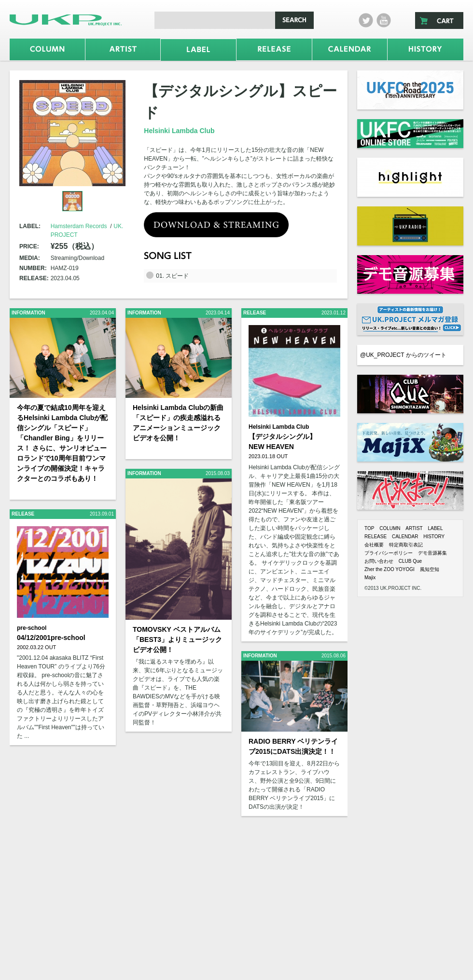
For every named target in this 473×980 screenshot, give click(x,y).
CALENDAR (405, 537)
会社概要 (374, 545)
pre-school (32, 628)
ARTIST (414, 528)
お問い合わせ (379, 561)
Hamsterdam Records (79, 226)
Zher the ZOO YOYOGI (390, 569)
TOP (369, 528)
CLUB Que (410, 561)
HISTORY (434, 537)
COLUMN (390, 528)
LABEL (435, 528)
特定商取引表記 (406, 545)
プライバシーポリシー (389, 553)
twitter (366, 20)
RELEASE (376, 537)
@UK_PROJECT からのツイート (403, 355)
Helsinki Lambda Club (179, 131)
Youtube (384, 20)
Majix (370, 578)
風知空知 (430, 569)
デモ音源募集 (432, 553)
